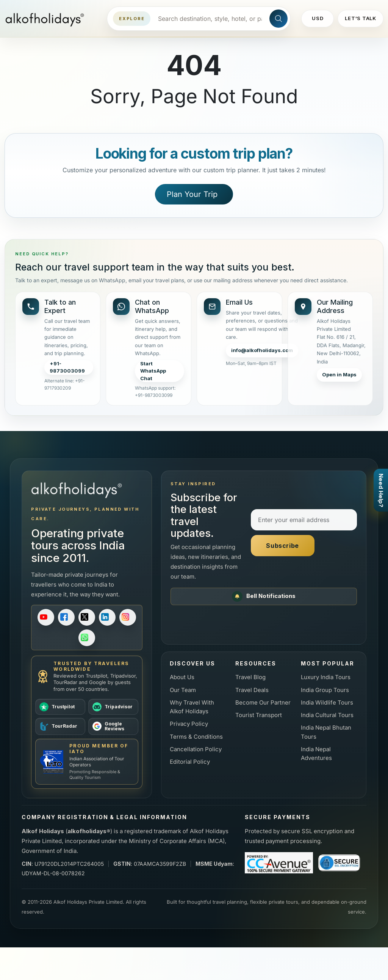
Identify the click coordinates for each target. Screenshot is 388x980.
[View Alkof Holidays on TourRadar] (60, 727)
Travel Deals (252, 690)
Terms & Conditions (196, 737)
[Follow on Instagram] (128, 617)
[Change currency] (318, 19)
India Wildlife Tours (327, 702)
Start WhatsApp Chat (153, 371)
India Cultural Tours (327, 715)
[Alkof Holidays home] (47, 19)
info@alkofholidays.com (262, 350)
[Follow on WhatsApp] (87, 638)
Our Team (183, 690)
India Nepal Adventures (316, 753)
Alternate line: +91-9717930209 (65, 384)
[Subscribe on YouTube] (46, 617)
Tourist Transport (259, 715)
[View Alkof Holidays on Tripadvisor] (113, 707)
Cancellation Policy (196, 749)
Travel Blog (250, 677)
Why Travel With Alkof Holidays (192, 707)
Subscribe (282, 546)
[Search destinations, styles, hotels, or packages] (210, 19)
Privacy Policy (189, 724)
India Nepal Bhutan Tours (326, 732)
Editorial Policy (190, 762)
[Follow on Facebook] (66, 617)
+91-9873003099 (67, 367)
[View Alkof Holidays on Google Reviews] (113, 727)
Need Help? (381, 490)
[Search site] (278, 19)
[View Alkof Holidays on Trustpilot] (60, 707)
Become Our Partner (263, 702)
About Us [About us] (182, 677)
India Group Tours (325, 690)
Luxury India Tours (326, 677)
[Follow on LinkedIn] (107, 617)
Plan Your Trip (192, 194)
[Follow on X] (87, 617)
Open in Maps (339, 374)
